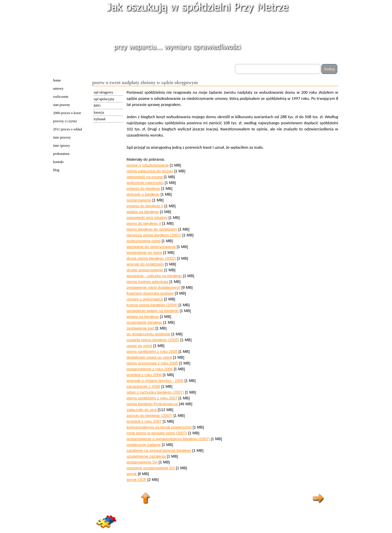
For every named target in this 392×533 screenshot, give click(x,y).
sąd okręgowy (103, 92)
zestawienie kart (140, 328)
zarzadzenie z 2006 (143, 386)
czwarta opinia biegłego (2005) (153, 340)
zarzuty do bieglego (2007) (149, 416)
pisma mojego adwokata (147, 282)
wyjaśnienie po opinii (144, 253)
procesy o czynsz (65, 121)
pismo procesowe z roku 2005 (152, 363)
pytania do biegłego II (145, 206)
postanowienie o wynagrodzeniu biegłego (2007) (168, 439)
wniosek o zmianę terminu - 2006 (155, 381)
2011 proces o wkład (68, 129)
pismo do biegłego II (144, 223)
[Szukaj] (278, 69)
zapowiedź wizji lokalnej (147, 218)
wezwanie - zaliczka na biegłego (154, 276)
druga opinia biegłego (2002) (151, 258)
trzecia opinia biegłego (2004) (152, 305)
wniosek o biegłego (143, 194)
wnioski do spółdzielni (145, 264)
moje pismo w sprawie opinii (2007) (157, 433)
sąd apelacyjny (104, 99)
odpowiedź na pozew (145, 177)
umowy (58, 88)
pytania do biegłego (143, 188)
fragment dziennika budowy (150, 293)
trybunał (99, 119)
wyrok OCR (136, 480)
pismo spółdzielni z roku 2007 (152, 398)
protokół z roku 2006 (144, 375)
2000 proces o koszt (67, 113)
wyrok (132, 474)
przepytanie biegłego (144, 322)
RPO (97, 106)
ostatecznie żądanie (144, 445)
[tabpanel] (232, 289)
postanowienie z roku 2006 (150, 369)
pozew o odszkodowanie (148, 165)
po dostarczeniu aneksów (148, 334)
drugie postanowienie (145, 270)
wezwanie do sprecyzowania (151, 247)
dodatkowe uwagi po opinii (149, 357)
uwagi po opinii (139, 346)
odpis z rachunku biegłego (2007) (155, 392)
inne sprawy (62, 146)
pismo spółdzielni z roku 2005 (152, 352)
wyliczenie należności (145, 183)
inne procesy (62, 137)
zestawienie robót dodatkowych (153, 287)
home (57, 80)
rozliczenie (61, 97)
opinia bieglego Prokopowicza (152, 404)
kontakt (58, 162)
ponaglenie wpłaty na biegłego (153, 311)
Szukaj (329, 69)
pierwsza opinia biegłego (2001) (154, 235)
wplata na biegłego (143, 317)
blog (56, 170)
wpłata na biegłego (143, 212)
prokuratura (61, 154)
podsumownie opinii (144, 241)
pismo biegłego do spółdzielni (152, 229)
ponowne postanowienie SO (151, 468)
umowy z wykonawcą (145, 299)
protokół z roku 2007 (144, 421)
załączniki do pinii (142, 410)
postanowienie (139, 200)
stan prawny (62, 105)
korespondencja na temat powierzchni (159, 427)
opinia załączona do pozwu (150, 171)
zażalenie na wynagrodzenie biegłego (159, 450)
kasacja (99, 112)
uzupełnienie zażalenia (146, 456)
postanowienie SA (142, 462)
